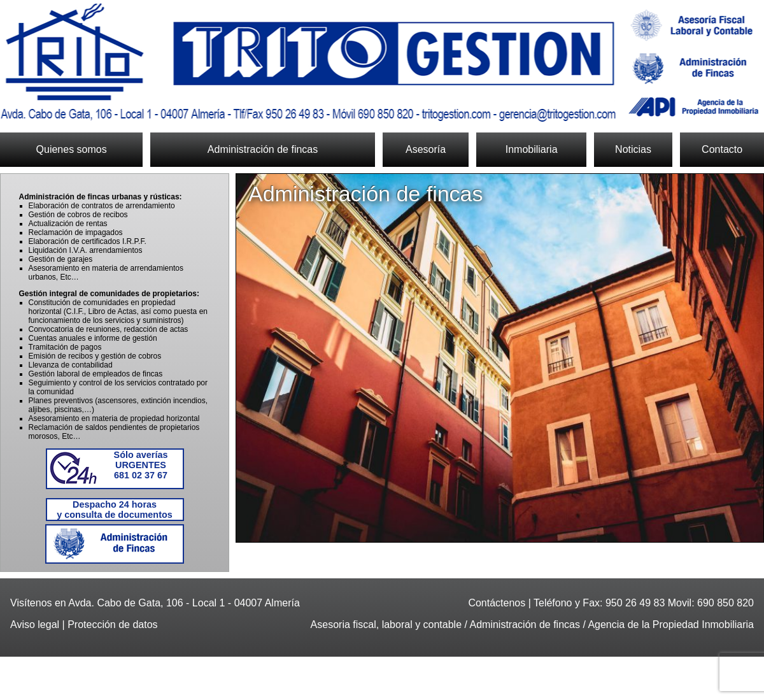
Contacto (722, 149)
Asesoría (426, 149)
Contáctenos (497, 603)
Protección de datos (112, 625)
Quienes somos (72, 149)
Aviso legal (35, 625)
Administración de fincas (263, 149)
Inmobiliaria (532, 149)
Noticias (633, 149)
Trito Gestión (382, 62)
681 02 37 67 (141, 465)
